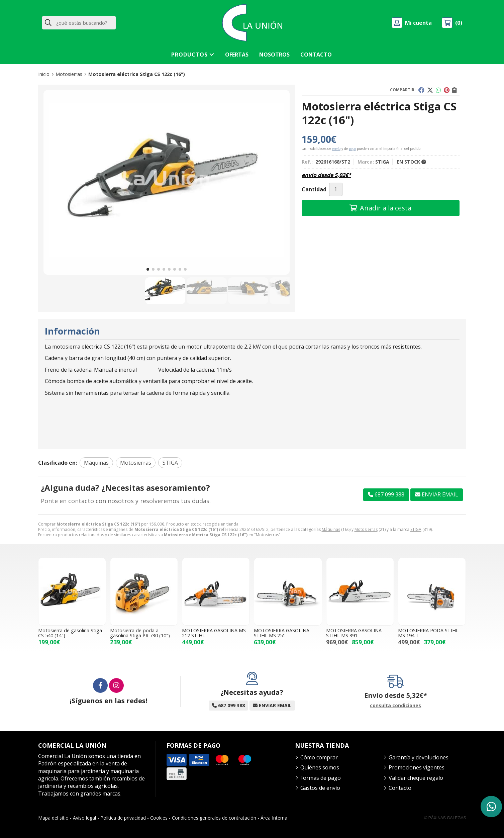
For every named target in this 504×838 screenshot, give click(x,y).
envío (336, 149)
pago (352, 149)
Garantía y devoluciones (419, 757)
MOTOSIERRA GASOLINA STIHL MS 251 (282, 633)
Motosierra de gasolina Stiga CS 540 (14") (70, 633)
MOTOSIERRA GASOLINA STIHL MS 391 (354, 633)
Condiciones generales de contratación (214, 818)
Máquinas (331, 529)
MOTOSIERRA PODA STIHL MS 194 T (428, 633)
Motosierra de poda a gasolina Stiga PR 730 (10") (140, 633)
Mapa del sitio (53, 818)
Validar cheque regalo (416, 778)
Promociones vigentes (417, 767)
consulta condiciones (395, 706)
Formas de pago (321, 778)
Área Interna (274, 818)
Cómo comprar (319, 757)
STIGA (416, 529)
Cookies (159, 818)
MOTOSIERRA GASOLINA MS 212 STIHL (214, 633)
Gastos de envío (320, 788)
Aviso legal (84, 818)
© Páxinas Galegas (445, 818)
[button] (148, 269)
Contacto (400, 788)
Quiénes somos (320, 767)
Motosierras (366, 529)
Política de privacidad (123, 818)
